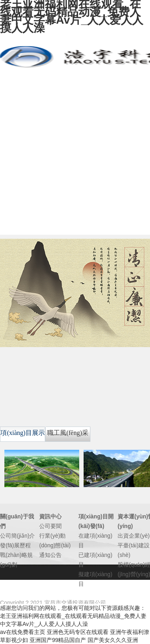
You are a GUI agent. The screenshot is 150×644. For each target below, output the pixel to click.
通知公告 (50, 555)
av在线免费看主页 (23, 632)
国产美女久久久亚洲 (113, 640)
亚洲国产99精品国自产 (58, 640)
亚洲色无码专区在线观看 (78, 632)
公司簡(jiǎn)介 (17, 536)
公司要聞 (50, 526)
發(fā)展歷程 (15, 545)
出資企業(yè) (134, 536)
